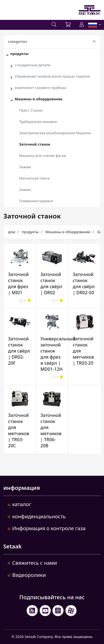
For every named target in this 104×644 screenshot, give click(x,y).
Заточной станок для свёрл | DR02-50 (84, 283)
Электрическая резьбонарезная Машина (55, 133)
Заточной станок (35, 144)
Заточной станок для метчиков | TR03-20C (19, 430)
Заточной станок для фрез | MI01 (18, 283)
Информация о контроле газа (49, 528)
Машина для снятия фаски (43, 156)
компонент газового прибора (40, 88)
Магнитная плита (34, 178)
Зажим (25, 167)
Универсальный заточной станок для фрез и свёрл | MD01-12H (58, 354)
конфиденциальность (39, 516)
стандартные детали (33, 65)
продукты (19, 54)
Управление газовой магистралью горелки (52, 76)
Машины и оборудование (39, 99)
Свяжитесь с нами (35, 563)
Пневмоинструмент (36, 201)
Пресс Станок (31, 110)
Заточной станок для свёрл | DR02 (51, 283)
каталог (22, 504)
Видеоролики (29, 575)
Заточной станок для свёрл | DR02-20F (19, 351)
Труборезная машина (38, 122)
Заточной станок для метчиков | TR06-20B (51, 430)
